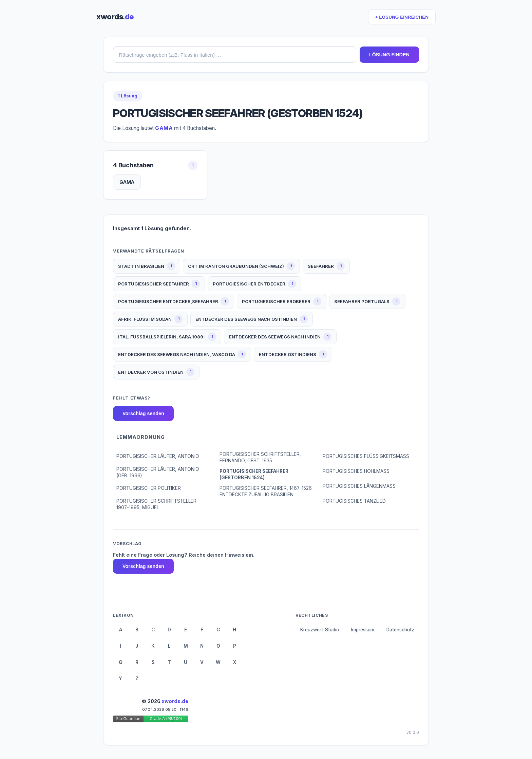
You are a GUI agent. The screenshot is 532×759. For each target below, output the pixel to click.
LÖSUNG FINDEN (389, 55)
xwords (115, 17)
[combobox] (235, 55)
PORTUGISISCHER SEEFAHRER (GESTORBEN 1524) (254, 474)
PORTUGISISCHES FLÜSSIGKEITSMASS (366, 456)
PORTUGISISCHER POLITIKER (149, 488)
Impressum (363, 630)
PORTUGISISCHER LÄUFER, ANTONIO (158, 456)
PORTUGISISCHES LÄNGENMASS (359, 486)
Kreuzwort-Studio (320, 630)
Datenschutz (400, 630)
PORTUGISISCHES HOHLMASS (356, 471)
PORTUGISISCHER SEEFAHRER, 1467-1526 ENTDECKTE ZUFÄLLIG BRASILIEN (266, 491)
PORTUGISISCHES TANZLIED (354, 501)
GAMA (127, 182)
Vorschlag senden (143, 413)
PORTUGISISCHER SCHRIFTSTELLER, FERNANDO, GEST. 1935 (260, 457)
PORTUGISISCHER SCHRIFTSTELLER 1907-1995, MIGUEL (156, 504)
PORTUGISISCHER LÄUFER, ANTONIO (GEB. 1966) (158, 472)
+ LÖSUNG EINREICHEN (402, 17)
